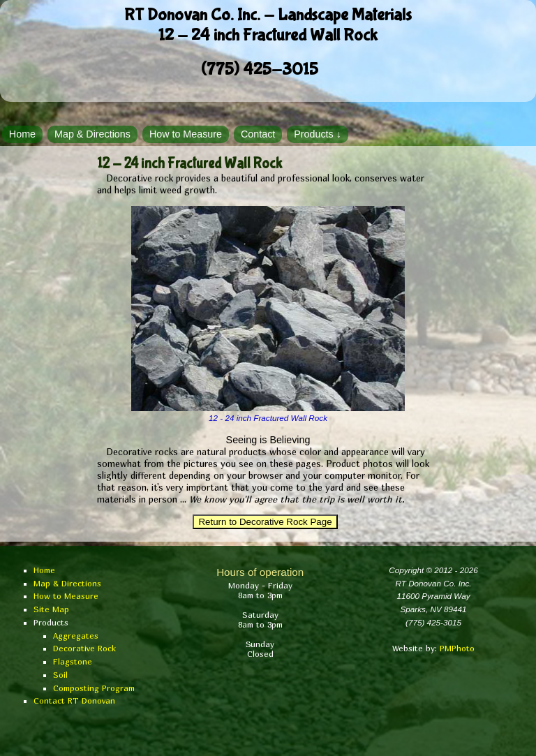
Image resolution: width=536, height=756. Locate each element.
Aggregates (76, 636)
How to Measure (186, 134)
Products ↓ (318, 134)
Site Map (51, 609)
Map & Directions (92, 134)
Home (22, 134)
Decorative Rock (84, 648)
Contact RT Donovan (74, 701)
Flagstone (73, 662)
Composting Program (94, 688)
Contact (258, 134)
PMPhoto (457, 648)
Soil (60, 675)
